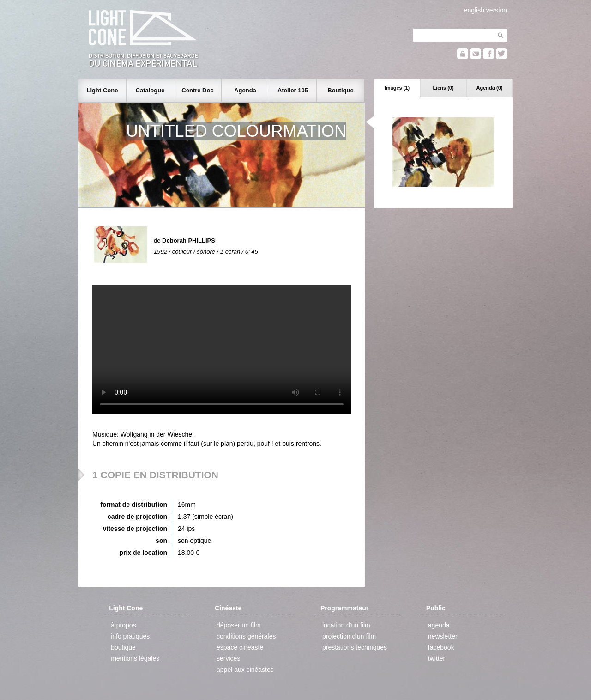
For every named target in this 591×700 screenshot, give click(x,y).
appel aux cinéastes (245, 670)
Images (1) (397, 88)
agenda (439, 625)
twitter (437, 658)
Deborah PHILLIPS (189, 240)
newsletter (443, 636)
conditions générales (246, 636)
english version (485, 10)
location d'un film (346, 625)
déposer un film (239, 625)
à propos (123, 625)
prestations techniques (355, 647)
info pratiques (130, 636)
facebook (441, 647)
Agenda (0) (490, 88)
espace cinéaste (240, 647)
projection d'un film (349, 636)
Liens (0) (443, 88)
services (228, 658)
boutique (123, 647)
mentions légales (135, 658)
